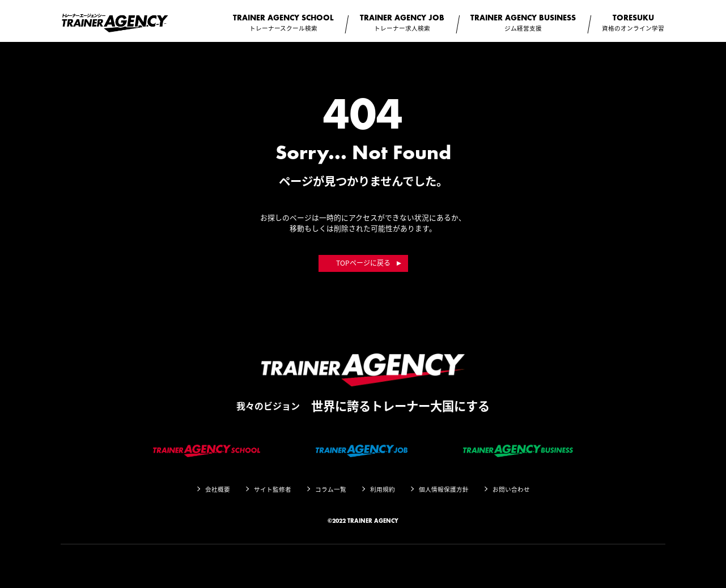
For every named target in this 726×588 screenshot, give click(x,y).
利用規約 (383, 489)
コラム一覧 (331, 489)
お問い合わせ (511, 489)
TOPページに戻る (363, 263)
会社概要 (218, 489)
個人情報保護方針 (444, 489)
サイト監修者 (273, 489)
